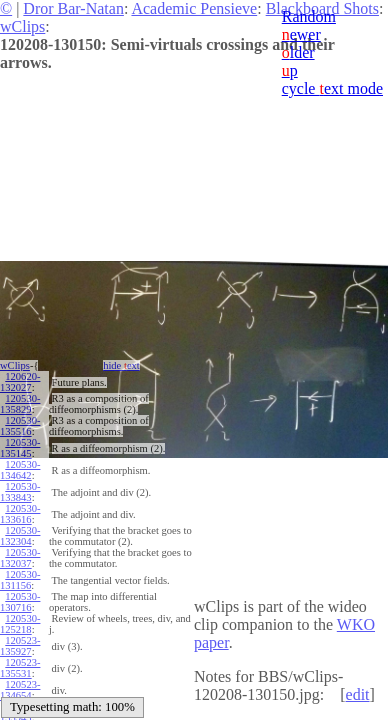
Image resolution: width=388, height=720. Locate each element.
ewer (301, 34)
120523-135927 (20, 646)
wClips (22, 26)
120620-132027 (20, 382)
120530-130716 (20, 602)
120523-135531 (20, 668)
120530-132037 (20, 558)
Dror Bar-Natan (73, 8)
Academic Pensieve (194, 8)
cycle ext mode (332, 88)
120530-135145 (20, 448)
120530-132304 (20, 536)
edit (358, 694)
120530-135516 (20, 426)
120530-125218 (20, 624)
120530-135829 (20, 404)
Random (309, 16)
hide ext (121, 365)
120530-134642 (20, 470)
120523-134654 (20, 690)
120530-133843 (20, 492)
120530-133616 (20, 514)
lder (298, 52)
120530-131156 (20, 580)
